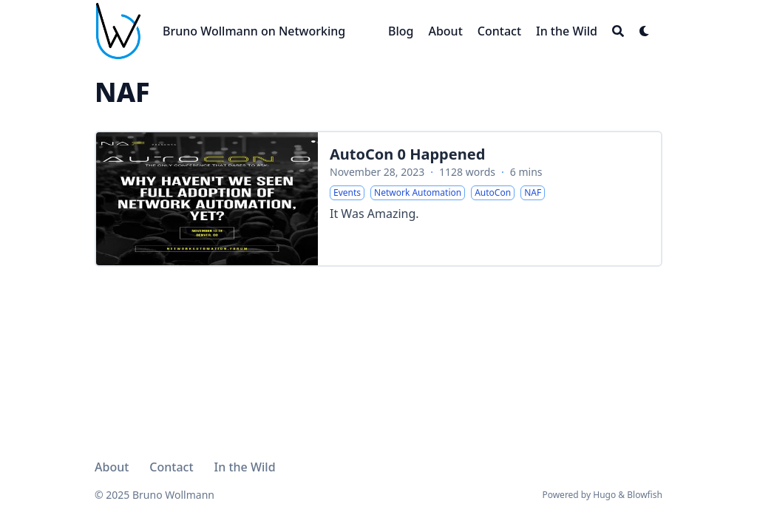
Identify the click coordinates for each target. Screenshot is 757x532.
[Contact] (499, 31)
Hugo (604, 495)
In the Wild (245, 467)
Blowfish (645, 495)
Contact (171, 467)
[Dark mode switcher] (645, 31)
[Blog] (401, 31)
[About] (445, 31)
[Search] (618, 31)
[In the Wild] (567, 31)
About (112, 467)
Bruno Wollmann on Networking (254, 31)
